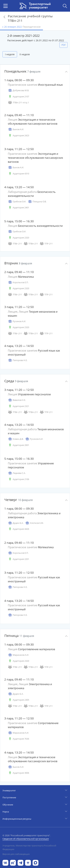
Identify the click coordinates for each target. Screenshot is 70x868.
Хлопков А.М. (34, 523)
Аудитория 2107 (18, 97)
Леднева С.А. (17, 473)
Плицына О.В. (37, 202)
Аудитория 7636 (18, 739)
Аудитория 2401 (18, 208)
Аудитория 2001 (18, 445)
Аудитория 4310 (18, 174)
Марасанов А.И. (18, 655)
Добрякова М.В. (18, 90)
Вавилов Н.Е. (17, 400)
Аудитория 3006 (18, 773)
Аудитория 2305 (18, 700)
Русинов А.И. (17, 321)
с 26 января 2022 (21, 27)
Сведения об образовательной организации (26, 839)
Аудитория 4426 (18, 529)
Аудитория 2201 (18, 559)
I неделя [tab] (10, 54)
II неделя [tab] (25, 54)
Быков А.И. (16, 129)
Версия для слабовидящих (16, 854)
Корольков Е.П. (18, 282)
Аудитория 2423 (18, 136)
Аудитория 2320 (18, 238)
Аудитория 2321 (18, 406)
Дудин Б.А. (16, 523)
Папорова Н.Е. (18, 360)
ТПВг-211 (15, 244)
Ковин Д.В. (16, 439)
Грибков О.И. (17, 202)
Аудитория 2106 (18, 479)
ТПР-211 (46, 244)
